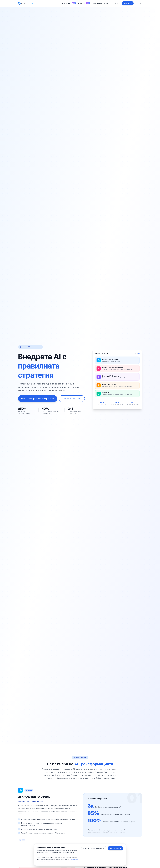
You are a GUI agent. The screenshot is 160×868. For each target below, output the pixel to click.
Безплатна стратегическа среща (38, 399)
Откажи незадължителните (94, 848)
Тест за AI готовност (72, 399)
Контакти (128, 3)
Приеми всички (115, 848)
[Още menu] (116, 3)
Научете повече (26, 840)
